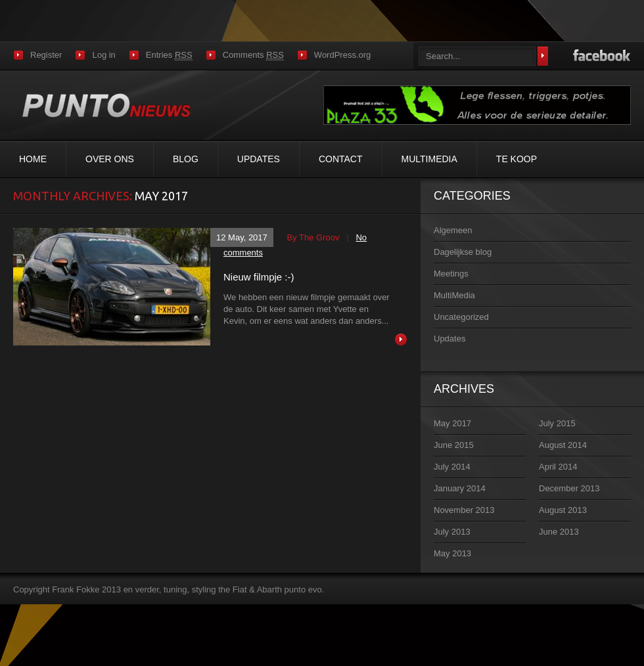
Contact (341, 159)
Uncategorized (461, 317)
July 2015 (557, 423)
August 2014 (563, 445)
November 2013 (464, 510)
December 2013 (569, 488)
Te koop (517, 159)
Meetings (451, 274)
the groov (319, 237)
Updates (259, 159)
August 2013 (563, 510)
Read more (401, 340)
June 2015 (454, 445)
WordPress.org (342, 55)
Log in (103, 55)
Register (46, 55)
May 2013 (452, 553)
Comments (253, 55)
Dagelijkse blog (463, 252)
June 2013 (559, 532)
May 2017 (452, 423)
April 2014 (558, 467)
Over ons (110, 159)
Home (33, 159)
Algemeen (453, 230)
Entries (169, 55)
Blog (186, 159)
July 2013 (452, 532)
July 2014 (452, 467)
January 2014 (460, 488)
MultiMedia (429, 159)
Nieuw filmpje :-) (259, 277)
